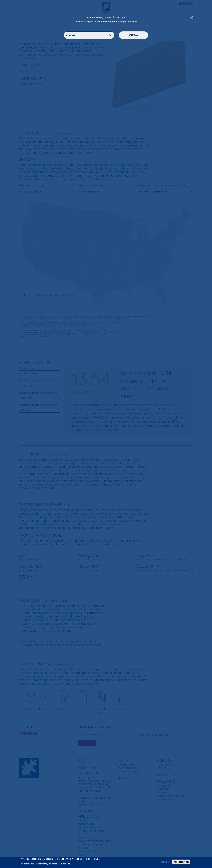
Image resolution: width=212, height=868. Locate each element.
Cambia (133, 35)
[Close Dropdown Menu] (192, 18)
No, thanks (181, 862)
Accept (166, 862)
